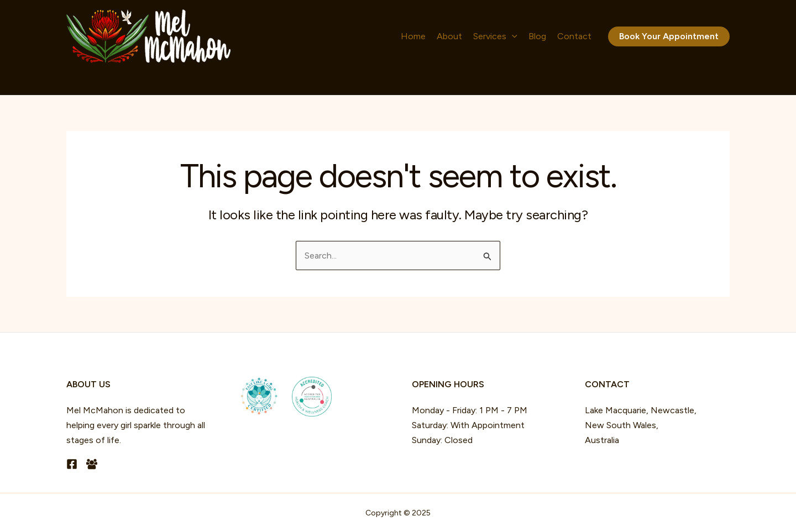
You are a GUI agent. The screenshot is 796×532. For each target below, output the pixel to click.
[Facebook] (72, 464)
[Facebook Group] (92, 464)
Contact (574, 36)
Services (495, 36)
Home (413, 36)
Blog (537, 36)
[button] (669, 36)
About (449, 36)
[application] (512, 36)
